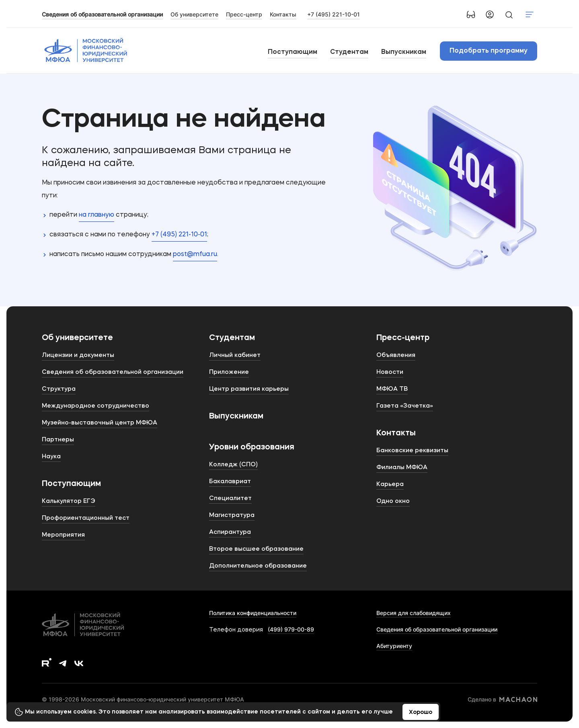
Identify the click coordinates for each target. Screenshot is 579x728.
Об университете (77, 338)
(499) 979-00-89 (291, 629)
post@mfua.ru (195, 254)
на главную (96, 215)
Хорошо (421, 712)
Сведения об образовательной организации (437, 629)
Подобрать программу (489, 51)
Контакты (396, 433)
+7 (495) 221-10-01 (334, 14)
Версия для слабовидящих (414, 613)
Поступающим (293, 52)
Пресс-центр (403, 338)
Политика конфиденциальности (253, 613)
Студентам (349, 52)
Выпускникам (404, 52)
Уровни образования (252, 447)
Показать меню (530, 14)
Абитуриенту (394, 646)
